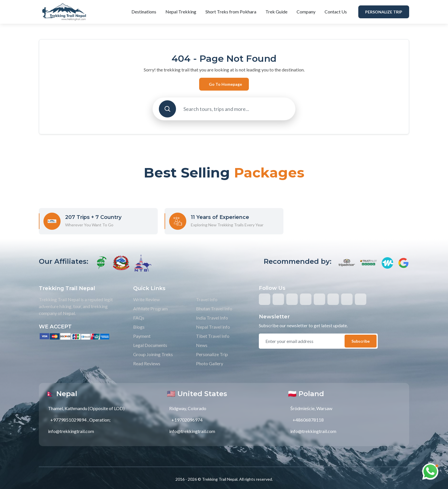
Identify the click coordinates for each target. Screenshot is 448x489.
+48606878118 (308, 420)
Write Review (146, 299)
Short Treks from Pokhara (231, 12)
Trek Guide (276, 12)
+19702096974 (187, 420)
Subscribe (361, 341)
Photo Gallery (210, 363)
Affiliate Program (150, 309)
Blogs (139, 327)
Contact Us (336, 12)
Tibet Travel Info (213, 336)
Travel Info (207, 299)
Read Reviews (147, 363)
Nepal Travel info (213, 327)
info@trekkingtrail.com (71, 431)
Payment (142, 336)
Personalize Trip (384, 12)
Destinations (144, 12)
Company (306, 12)
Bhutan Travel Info (214, 309)
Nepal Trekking (181, 12)
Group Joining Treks (153, 354)
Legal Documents (150, 345)
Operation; (100, 420)
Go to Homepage (225, 84)
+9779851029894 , (69, 420)
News (202, 345)
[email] (304, 341)
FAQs (139, 318)
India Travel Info (212, 318)
